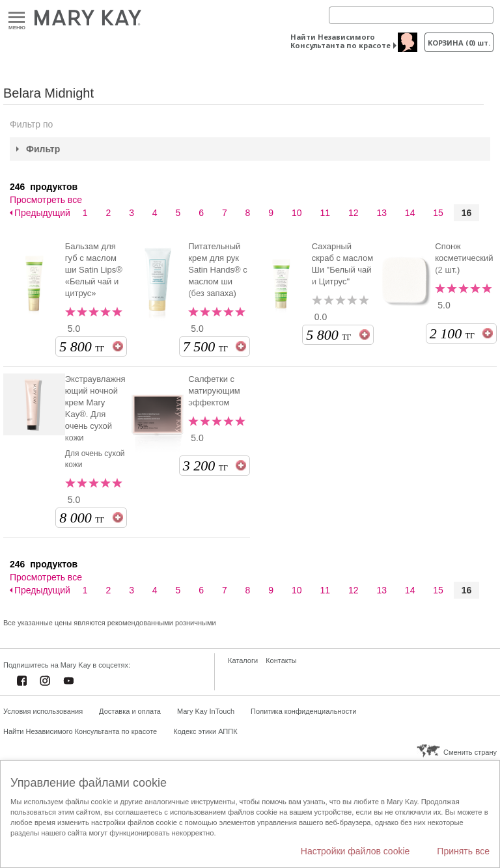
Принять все (463, 851)
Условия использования (43, 711)
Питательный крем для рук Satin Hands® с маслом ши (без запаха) (218, 270)
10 (297, 213)
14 (410, 213)
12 (354, 213)
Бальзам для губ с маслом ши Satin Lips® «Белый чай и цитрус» (94, 270)
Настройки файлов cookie (355, 851)
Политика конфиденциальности (303, 711)
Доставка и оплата (130, 711)
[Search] (411, 15)
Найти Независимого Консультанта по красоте (340, 41)
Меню (17, 18)
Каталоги (243, 660)
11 (325, 213)
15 (438, 213)
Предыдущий (42, 213)
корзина (459, 43)
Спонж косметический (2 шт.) (464, 258)
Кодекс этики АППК (205, 731)
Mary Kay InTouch (206, 711)
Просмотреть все (46, 200)
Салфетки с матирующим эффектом (214, 391)
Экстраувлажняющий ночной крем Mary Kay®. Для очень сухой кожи (95, 408)
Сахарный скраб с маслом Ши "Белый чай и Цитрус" (342, 264)
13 (382, 213)
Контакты (281, 660)
